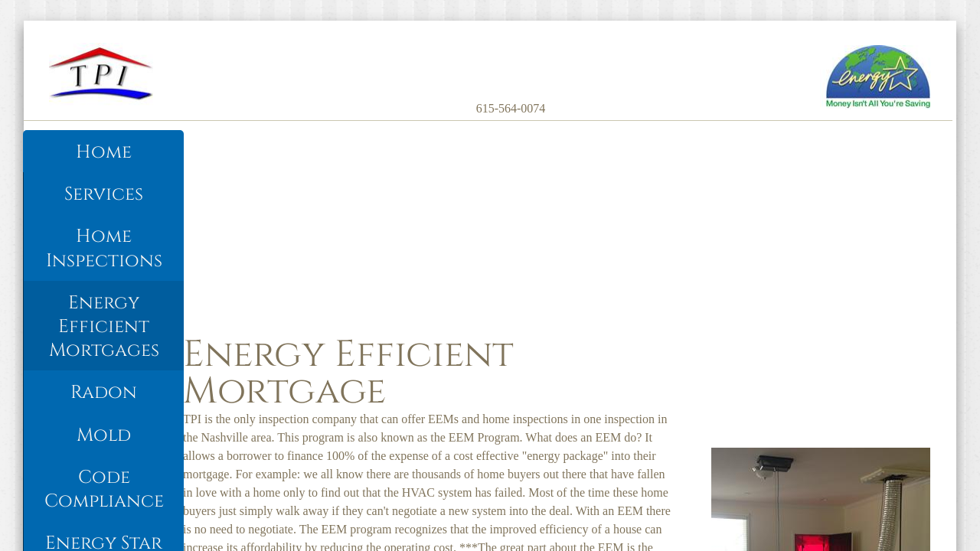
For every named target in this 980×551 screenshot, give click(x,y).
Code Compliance (104, 489)
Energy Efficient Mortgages (104, 327)
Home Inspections (104, 248)
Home (104, 152)
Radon (104, 393)
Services (104, 194)
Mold (104, 435)
